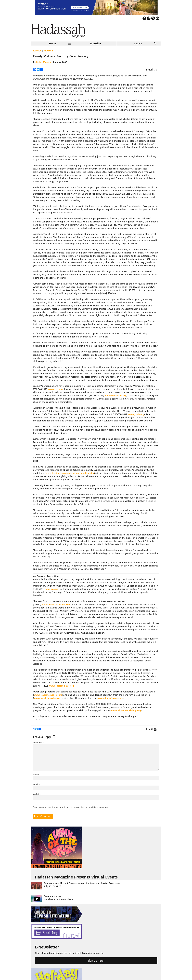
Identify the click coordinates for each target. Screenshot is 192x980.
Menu (53, 44)
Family (37, 51)
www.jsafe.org (136, 414)
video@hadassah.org (116, 395)
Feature (49, 51)
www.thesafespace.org (111, 698)
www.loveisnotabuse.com (48, 695)
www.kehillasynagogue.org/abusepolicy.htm (70, 473)
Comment (39, 742)
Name (37, 775)
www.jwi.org (55, 389)
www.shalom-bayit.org (61, 686)
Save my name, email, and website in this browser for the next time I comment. (71, 807)
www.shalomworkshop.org (126, 710)
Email (151, 70)
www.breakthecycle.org (47, 698)
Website (37, 794)
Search (138, 44)
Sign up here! (96, 961)
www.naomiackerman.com (56, 604)
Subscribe (95, 44)
